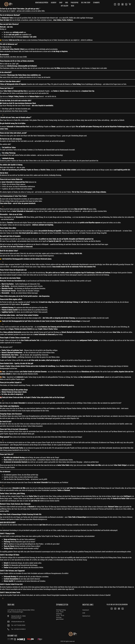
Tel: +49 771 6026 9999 (18, 625)
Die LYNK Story (86, 3)
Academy (54, 3)
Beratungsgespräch (42, 3)
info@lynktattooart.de (18, 622)
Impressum (86, 610)
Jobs (67, 3)
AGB (84, 613)
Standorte (96, 3)
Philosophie (75, 3)
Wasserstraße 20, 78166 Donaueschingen (18, 617)
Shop (61, 3)
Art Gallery (65, 6)
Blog (73, 6)
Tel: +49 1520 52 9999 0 (18, 629)
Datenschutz (86, 616)
